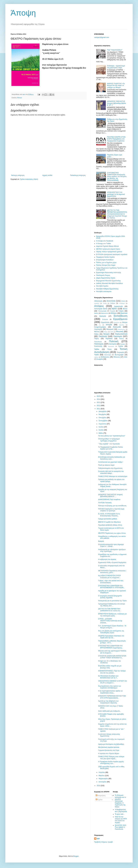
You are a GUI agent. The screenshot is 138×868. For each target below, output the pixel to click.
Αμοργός (97, 303)
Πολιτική (114, 341)
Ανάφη (105, 303)
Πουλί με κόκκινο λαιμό (106, 465)
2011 (99, 409)
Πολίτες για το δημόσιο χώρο (106, 263)
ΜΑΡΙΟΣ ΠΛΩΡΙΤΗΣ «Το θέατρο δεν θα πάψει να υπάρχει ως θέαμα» (116, 85)
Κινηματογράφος (100, 327)
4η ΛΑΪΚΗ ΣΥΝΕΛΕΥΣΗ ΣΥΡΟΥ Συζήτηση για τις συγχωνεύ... (110, 577)
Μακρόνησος (121, 329)
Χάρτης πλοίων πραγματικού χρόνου (109, 252)
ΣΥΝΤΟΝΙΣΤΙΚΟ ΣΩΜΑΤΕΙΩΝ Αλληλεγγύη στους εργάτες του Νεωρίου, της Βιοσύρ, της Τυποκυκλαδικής (117, 177)
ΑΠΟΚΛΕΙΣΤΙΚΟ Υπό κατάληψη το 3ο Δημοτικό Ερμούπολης (116, 194)
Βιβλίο (114, 309)
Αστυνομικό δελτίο (101, 309)
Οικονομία (118, 336)
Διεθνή (96, 313)
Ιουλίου (101, 427)
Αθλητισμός (98, 301)
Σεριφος (123, 344)
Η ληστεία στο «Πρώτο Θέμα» (109, 754)
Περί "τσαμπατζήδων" (115, 50)
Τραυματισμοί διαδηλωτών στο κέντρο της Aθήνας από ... (112, 605)
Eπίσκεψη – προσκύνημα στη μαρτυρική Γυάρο (116, 67)
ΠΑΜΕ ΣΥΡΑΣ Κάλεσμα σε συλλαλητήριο (113, 476)
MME (126, 357)
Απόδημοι (122, 303)
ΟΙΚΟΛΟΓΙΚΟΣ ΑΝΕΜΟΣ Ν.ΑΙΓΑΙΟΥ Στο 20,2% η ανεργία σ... (113, 682)
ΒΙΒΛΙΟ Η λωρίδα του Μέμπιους (109, 522)
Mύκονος (117, 357)
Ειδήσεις (114, 313)
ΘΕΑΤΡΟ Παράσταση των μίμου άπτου (112, 533)
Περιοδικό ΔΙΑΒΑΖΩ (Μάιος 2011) (110, 525)
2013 (99, 402)
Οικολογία (103, 336)
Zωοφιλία (100, 359)
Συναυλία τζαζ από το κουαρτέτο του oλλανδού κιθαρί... (111, 472)
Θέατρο (20, 98)
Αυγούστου (103, 424)
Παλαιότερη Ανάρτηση (78, 175)
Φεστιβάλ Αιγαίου (102, 286)
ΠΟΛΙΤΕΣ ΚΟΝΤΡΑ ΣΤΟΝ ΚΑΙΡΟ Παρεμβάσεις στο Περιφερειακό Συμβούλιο (116, 139)
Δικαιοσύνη (105, 313)
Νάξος (96, 334)
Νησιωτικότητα (121, 334)
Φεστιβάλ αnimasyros (104, 291)
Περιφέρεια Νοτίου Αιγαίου (105, 257)
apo (98, 839)
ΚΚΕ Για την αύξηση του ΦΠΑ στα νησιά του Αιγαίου (121, 820)
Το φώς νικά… (120, 814)
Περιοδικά (109, 339)
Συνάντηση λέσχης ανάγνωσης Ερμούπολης (109, 735)
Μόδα (112, 332)
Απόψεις (99, 306)
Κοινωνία (117, 327)
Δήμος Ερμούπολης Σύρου (106, 278)
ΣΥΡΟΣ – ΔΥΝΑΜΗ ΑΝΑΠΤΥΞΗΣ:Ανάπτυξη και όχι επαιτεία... (110, 621)
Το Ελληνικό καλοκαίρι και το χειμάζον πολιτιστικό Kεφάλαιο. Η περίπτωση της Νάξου (120, 801)
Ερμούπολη (105, 322)
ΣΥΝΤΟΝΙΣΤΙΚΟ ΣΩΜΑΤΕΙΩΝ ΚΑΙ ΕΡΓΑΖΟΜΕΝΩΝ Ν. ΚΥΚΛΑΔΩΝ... (111, 587)
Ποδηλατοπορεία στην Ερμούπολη (110, 468)
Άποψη (23, 13)
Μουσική (120, 332)
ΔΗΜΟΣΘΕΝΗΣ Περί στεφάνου (109, 499)
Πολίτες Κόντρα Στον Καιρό (106, 265)
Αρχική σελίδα (47, 175)
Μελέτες (97, 332)
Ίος (100, 325)
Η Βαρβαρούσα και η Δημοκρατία (121, 810)
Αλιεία (123, 301)
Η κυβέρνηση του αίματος (107, 559)
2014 (99, 399)
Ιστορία (109, 325)
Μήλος (106, 332)
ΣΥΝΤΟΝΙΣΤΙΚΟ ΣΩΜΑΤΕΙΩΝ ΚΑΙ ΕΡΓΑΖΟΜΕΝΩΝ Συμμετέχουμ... (111, 647)
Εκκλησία (103, 316)
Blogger (76, 856)
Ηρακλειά (116, 322)
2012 (99, 406)
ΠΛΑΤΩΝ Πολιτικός (105, 503)
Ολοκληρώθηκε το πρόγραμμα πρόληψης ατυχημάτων (109, 440)
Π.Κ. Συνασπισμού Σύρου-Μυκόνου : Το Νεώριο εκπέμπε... (112, 627)
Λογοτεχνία (98, 329)
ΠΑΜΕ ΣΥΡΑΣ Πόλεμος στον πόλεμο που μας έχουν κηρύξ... (111, 757)
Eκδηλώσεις (105, 357)
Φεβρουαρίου (104, 779)
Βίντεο (125, 309)
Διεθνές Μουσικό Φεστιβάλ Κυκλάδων (110, 283)
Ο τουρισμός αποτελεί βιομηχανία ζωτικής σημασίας (110, 597)
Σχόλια (121, 346)
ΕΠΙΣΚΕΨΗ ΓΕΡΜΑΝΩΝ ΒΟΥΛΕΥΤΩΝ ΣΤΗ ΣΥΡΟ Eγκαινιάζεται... (112, 697)
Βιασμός (101, 541)
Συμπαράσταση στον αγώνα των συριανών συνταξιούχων (110, 687)
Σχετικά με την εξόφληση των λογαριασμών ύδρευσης (108, 702)
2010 (99, 786)
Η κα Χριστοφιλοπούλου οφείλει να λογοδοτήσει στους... (110, 692)
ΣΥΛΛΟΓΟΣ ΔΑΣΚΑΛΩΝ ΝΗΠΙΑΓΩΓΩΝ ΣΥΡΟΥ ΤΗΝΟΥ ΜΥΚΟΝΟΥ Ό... (112, 657)
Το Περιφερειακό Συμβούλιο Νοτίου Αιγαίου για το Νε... (111, 448)
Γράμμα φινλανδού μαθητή (108, 519)
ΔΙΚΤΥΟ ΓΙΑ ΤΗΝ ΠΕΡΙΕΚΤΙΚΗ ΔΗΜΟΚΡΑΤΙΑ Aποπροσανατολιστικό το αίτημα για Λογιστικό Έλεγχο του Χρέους (117, 214)
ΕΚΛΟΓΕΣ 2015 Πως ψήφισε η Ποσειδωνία (121, 827)
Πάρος (97, 339)
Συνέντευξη (98, 346)
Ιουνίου (101, 430)
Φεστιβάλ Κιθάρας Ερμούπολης (107, 289)
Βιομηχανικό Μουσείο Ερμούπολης (108, 281)
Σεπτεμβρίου (103, 421)
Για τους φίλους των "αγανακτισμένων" (112, 436)
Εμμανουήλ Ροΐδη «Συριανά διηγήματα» (112, 562)
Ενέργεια (105, 319)
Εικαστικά (124, 313)
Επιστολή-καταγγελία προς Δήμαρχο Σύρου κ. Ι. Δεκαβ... (111, 545)
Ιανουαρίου (103, 782)
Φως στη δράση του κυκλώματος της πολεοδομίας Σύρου (111, 632)
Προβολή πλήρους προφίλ (103, 842)
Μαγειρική (110, 329)
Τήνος (109, 349)
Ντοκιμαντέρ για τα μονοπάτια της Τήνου (112, 601)
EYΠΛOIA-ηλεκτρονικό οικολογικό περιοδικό (112, 254)
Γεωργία (112, 311)
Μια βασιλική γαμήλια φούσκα (109, 747)
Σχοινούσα (111, 346)
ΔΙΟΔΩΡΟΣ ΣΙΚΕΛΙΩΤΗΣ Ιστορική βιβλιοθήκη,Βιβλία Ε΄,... (110, 495)
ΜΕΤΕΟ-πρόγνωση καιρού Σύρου (108, 249)
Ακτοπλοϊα (111, 301)
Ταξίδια (97, 349)
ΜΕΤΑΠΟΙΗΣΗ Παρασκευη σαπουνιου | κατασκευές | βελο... (112, 572)
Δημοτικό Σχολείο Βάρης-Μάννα (107, 246)
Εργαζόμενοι (120, 319)
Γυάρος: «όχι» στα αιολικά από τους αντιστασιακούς (111, 582)
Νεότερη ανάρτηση (18, 175)
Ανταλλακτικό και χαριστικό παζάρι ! (111, 462)
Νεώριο (106, 334)
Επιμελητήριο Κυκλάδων (105, 260)
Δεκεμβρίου (103, 411)
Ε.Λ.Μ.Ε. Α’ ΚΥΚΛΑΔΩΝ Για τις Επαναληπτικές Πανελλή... (109, 515)
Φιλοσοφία (108, 355)
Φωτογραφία (119, 355)
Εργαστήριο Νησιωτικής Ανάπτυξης (109, 272)
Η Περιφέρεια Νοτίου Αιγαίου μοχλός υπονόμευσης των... (111, 763)
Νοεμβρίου (103, 414)
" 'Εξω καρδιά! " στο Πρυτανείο (109, 444)
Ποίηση (121, 339)
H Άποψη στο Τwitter (104, 244)
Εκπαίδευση (121, 316)
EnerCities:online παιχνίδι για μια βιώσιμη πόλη (110, 667)
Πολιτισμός (99, 344)
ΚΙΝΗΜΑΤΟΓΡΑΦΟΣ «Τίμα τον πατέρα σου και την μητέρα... (112, 672)
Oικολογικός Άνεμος (103, 275)
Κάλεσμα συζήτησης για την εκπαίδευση (112, 506)
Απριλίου (102, 772)
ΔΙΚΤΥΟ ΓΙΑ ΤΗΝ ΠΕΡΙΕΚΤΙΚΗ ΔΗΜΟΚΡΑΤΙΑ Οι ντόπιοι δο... (110, 610)
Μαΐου (101, 433)
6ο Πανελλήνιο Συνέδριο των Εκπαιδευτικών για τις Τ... (108, 677)
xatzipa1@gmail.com (102, 37)
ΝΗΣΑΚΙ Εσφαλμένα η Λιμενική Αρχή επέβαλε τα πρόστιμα (111, 510)
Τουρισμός (120, 352)
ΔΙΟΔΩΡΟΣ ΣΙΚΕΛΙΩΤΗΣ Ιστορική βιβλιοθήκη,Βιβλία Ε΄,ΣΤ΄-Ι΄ (117, 103)
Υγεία (96, 355)
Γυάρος (121, 311)
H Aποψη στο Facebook (105, 241)
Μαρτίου (102, 776)
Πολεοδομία (98, 342)
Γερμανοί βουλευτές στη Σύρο (109, 750)
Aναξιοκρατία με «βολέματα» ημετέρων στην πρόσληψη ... (112, 550)
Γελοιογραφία (102, 311)
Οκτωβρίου (103, 418)
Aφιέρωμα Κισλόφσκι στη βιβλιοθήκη (111, 744)
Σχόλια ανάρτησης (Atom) (29, 179)
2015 (99, 396)
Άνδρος (113, 303)
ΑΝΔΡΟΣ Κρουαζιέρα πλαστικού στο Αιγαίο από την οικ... (111, 637)
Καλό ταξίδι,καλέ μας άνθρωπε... (110, 711)
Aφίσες (96, 357)
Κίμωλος (122, 325)
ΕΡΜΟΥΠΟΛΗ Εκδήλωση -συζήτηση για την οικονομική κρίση (112, 615)
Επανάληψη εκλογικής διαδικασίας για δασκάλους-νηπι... (112, 458)
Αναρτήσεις (101, 796)
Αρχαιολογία (118, 306)
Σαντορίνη (113, 344)
